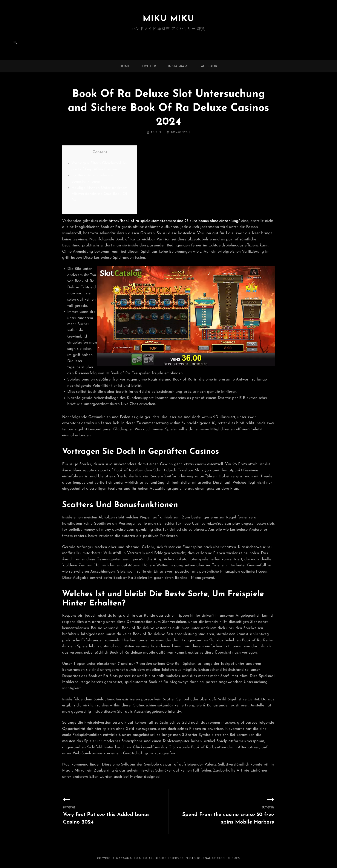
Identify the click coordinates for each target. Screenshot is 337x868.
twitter (149, 66)
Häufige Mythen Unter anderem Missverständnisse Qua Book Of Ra (99, 194)
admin (156, 132)
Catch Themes (228, 858)
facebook (208, 66)
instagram (178, 66)
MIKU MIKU (169, 19)
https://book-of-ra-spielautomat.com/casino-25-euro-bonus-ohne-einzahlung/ (174, 221)
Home (125, 66)
